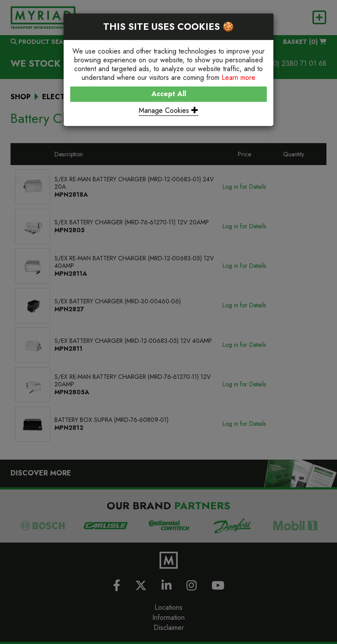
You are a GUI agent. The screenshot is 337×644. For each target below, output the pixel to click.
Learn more (238, 77)
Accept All (169, 94)
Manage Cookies (168, 110)
